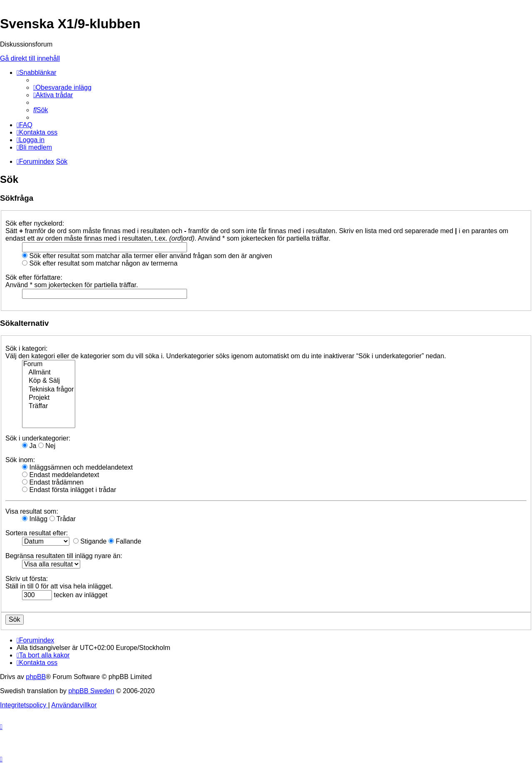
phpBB (36, 677)
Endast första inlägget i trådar (69, 490)
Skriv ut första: (27, 579)
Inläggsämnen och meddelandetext (78, 467)
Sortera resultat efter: (37, 533)
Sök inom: (20, 460)
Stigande (90, 541)
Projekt (49, 398)
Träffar (49, 406)
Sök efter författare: (34, 277)
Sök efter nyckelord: (35, 223)
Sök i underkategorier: (38, 438)
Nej (47, 446)
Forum (49, 364)
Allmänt (49, 373)
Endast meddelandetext (61, 475)
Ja (29, 446)
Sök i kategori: (26, 348)
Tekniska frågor (49, 390)
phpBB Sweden (91, 691)
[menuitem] (62, 87)
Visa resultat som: (32, 511)
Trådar (63, 519)
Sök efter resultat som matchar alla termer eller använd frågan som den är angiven (147, 256)
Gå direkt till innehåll (30, 58)
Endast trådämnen (53, 482)
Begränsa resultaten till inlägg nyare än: (64, 556)
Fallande (125, 541)
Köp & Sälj (49, 381)
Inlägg (35, 519)
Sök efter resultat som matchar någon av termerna (100, 263)
